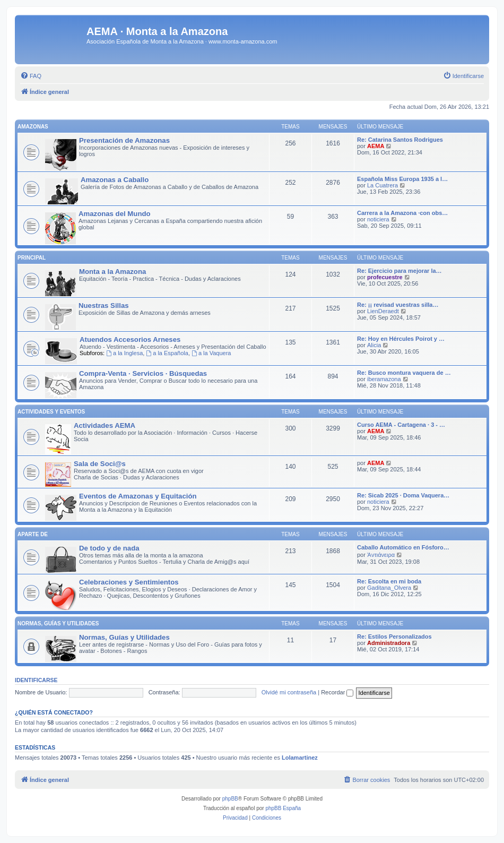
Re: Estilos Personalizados (394, 636)
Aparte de (33, 534)
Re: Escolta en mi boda (389, 581)
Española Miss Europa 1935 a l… (402, 179)
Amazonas (33, 127)
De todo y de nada (109, 548)
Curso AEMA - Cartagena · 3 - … (401, 425)
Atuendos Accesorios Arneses (130, 339)
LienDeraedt (383, 311)
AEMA (376, 146)
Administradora (389, 643)
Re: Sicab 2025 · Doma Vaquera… (403, 495)
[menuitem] (31, 76)
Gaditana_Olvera (389, 588)
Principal (32, 258)
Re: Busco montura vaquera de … (404, 373)
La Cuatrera (383, 185)
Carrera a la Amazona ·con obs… (402, 213)
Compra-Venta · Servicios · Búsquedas (143, 373)
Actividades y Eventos (51, 412)
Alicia (374, 345)
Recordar (337, 692)
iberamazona (384, 379)
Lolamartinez (300, 758)
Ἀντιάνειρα (381, 555)
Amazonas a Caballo (115, 180)
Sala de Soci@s (100, 464)
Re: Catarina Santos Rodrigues (400, 140)
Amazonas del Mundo (115, 214)
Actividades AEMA (105, 425)
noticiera (378, 219)
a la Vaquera (211, 353)
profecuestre (385, 277)
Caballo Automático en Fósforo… (403, 547)
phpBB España (283, 808)
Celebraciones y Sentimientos (129, 582)
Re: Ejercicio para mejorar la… (399, 271)
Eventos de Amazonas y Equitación (138, 496)
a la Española (167, 353)
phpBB (230, 799)
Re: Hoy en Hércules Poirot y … (401, 339)
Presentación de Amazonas (124, 140)
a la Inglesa (124, 353)
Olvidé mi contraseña (289, 692)
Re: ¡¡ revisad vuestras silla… (398, 305)
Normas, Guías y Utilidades (58, 623)
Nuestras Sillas (104, 306)
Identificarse (36, 680)
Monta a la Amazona (112, 272)
